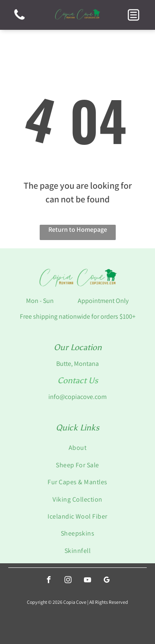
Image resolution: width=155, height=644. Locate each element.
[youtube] (87, 581)
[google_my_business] (107, 581)
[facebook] (48, 581)
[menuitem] (77, 448)
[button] (134, 15)
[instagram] (68, 581)
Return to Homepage (78, 229)
